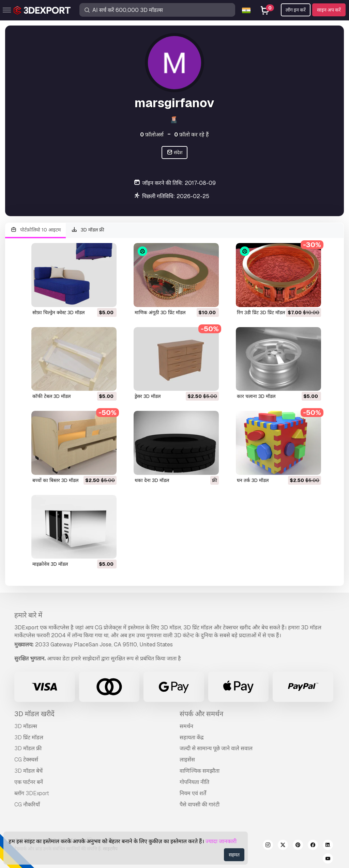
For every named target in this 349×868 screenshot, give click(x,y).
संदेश (175, 153)
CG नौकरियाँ (27, 805)
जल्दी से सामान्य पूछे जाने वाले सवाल (216, 748)
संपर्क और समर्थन (201, 714)
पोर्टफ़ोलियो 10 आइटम (35, 230)
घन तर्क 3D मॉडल (253, 480)
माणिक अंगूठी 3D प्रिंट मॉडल (160, 312)
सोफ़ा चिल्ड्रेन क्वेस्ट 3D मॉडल (58, 312)
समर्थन (186, 726)
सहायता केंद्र (192, 737)
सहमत (234, 855)
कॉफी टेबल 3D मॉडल (51, 396)
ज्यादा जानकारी (221, 841)
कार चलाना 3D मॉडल (256, 396)
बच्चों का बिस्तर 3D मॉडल (55, 480)
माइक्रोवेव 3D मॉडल (50, 564)
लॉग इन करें (296, 10)
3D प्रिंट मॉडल (29, 737)
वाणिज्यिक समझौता (200, 771)
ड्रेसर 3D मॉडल (148, 396)
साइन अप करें (329, 10)
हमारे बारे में (28, 615)
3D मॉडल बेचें (28, 771)
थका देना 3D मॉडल (152, 480)
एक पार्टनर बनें (29, 782)
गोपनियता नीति (194, 782)
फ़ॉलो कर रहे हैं (192, 135)
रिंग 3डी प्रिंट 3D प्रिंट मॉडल (261, 312)
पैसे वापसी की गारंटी (200, 805)
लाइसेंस (187, 760)
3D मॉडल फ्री (88, 230)
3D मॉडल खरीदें (34, 714)
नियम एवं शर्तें (193, 793)
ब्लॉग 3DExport (32, 793)
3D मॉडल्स (26, 726)
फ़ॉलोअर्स (152, 135)
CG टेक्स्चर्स (26, 760)
